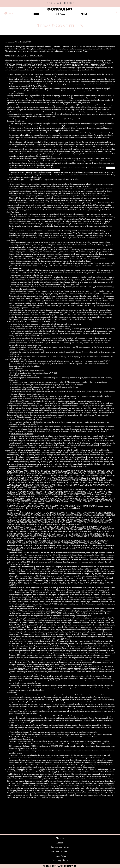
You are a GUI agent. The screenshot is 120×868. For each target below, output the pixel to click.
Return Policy (74, 179)
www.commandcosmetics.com (104, 46)
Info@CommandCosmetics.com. (44, 116)
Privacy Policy (32, 49)
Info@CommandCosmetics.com (25, 375)
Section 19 (89, 70)
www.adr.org (28, 613)
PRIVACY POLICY (76, 520)
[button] (116, 13)
